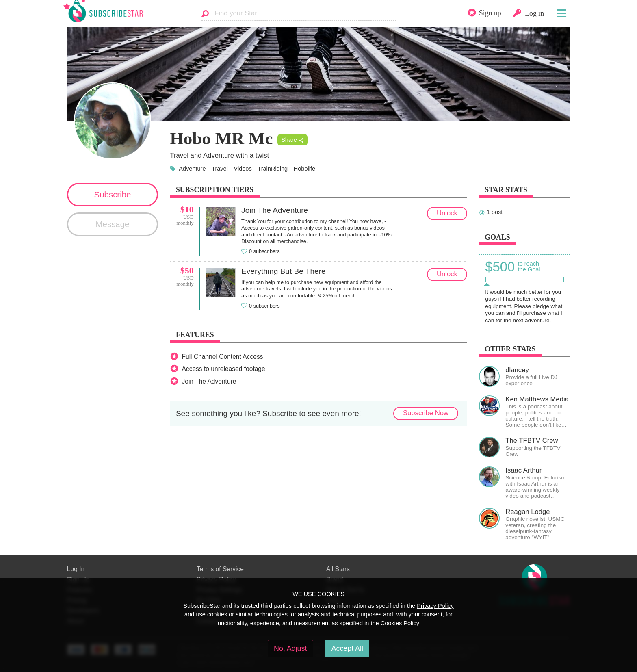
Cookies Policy (400, 623)
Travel (220, 169)
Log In (76, 569)
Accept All (347, 648)
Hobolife (304, 169)
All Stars (338, 569)
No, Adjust (290, 648)
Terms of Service (220, 569)
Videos (243, 169)
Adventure (192, 169)
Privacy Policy (435, 606)
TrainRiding (273, 169)
